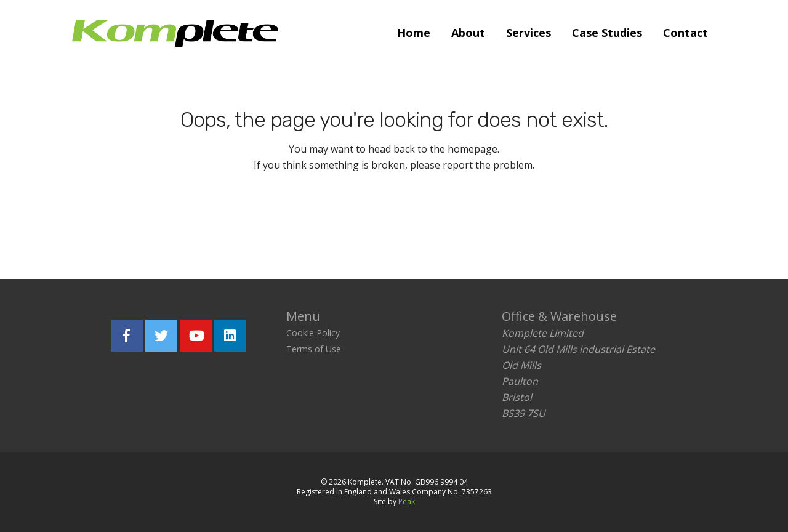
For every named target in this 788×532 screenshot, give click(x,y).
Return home (318, 221)
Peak (407, 502)
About (468, 33)
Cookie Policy (313, 333)
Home (414, 33)
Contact (685, 33)
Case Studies (607, 33)
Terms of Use (314, 349)
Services (529, 33)
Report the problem (452, 221)
